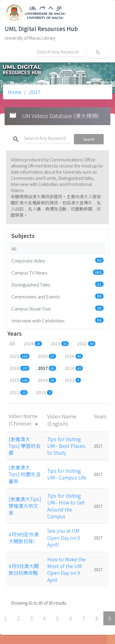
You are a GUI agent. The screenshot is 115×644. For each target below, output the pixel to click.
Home (15, 92)
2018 (19, 368)
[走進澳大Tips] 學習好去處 (25, 446)
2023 (60, 343)
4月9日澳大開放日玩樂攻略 (24, 569)
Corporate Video (57, 260)
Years (100, 416)
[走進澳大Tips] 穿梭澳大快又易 (25, 506)
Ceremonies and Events (57, 296)
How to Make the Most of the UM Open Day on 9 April (66, 569)
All (14, 248)
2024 (33, 343)
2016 (74, 368)
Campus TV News (57, 272)
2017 (34, 92)
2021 (19, 356)
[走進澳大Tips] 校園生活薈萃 (25, 474)
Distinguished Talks (57, 284)
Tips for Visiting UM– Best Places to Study (66, 446)
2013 (73, 380)
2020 (47, 356)
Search (89, 139)
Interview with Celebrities (57, 320)
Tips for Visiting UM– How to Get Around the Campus (66, 506)
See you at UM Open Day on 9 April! (64, 537)
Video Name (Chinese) (24, 419)
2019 (74, 356)
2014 (47, 380)
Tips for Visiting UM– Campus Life (67, 474)
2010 (44, 392)
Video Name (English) (62, 420)
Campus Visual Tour (57, 308)
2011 (19, 392)
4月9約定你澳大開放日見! (24, 538)
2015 (19, 380)
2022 (86, 343)
